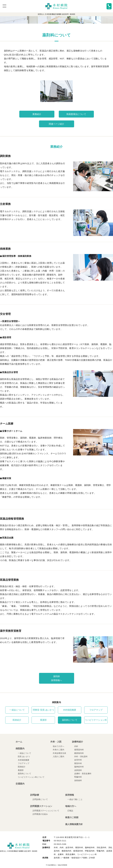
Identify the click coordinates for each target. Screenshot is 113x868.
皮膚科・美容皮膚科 (83, 774)
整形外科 (78, 763)
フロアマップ (96, 710)
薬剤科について (70, 720)
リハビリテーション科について (31, 777)
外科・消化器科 (81, 757)
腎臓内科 (78, 777)
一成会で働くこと (75, 800)
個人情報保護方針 (74, 824)
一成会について (17, 710)
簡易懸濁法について (76, 114)
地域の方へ (71, 806)
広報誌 (70, 811)
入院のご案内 (58, 757)
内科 (76, 746)
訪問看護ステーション (41, 806)
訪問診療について (40, 800)
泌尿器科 (78, 770)
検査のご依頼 (72, 817)
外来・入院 (56, 742)
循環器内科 (79, 750)
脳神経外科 (79, 767)
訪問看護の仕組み (40, 814)
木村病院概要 (70, 710)
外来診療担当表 (59, 753)
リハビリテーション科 (96, 720)
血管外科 (78, 760)
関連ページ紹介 (56, 124)
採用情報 (70, 795)
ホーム (19, 742)
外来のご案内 (58, 750)
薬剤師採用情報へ (56, 678)
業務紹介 (37, 114)
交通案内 (20, 784)
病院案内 (20, 748)
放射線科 (78, 780)
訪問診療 (35, 795)
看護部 (43, 720)
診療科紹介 (78, 742)
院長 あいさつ (24, 757)
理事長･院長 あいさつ (43, 710)
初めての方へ (58, 746)
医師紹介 (17, 720)
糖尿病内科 (79, 753)
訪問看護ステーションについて (46, 811)
